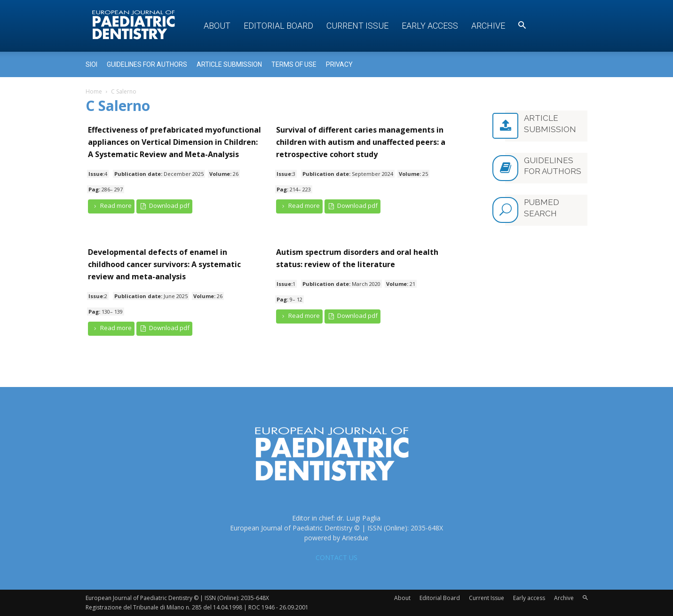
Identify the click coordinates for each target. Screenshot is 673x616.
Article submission (229, 64)
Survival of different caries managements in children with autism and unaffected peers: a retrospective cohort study (361, 142)
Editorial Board (278, 26)
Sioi (91, 64)
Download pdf (164, 206)
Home (94, 91)
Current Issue (357, 26)
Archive (488, 26)
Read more (111, 206)
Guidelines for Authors (147, 64)
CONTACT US (336, 557)
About (217, 26)
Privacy (339, 64)
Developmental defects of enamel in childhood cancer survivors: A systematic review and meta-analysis (164, 264)
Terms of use (294, 64)
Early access (430, 26)
